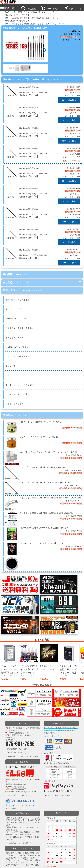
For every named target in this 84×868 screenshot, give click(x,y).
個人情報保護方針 (34, 864)
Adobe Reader (25, 703)
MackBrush (75, 31)
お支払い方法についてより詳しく (60, 763)
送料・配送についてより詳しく (21, 763)
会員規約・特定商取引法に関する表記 (24, 724)
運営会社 (67, 864)
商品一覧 (7, 8)
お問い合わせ (50, 864)
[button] (45, 50)
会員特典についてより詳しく (20, 811)
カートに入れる (69, 100)
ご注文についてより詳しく (19, 717)
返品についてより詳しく (18, 720)
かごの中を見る (15, 856)
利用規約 (17, 864)
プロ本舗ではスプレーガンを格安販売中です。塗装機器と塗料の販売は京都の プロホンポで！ (7, 2)
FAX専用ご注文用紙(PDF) (18, 701)
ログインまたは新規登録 (18, 852)
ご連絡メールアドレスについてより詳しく (22, 840)
